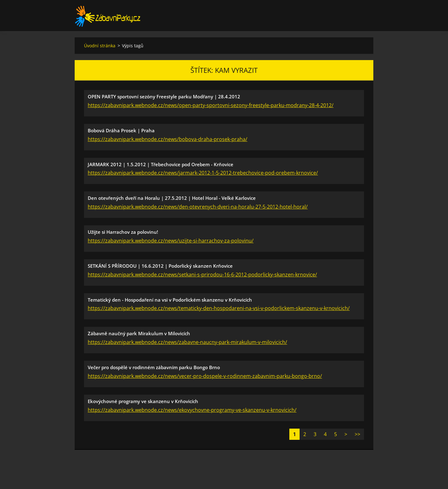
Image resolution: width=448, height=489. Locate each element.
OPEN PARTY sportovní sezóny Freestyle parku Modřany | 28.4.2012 (164, 96)
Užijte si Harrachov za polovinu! (123, 232)
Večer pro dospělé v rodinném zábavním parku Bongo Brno (154, 367)
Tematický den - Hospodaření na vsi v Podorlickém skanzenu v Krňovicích (170, 300)
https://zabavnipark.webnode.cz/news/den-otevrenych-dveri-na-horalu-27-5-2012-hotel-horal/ (198, 207)
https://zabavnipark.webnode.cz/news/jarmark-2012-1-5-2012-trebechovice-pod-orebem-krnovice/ (203, 173)
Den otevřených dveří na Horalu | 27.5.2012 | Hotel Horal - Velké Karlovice (172, 198)
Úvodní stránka (100, 46)
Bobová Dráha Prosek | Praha (121, 130)
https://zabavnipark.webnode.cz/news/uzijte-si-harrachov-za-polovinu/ (171, 241)
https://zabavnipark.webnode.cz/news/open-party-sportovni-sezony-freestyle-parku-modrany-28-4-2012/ (211, 105)
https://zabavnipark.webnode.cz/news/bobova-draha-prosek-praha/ (168, 139)
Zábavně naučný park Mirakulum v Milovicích (139, 333)
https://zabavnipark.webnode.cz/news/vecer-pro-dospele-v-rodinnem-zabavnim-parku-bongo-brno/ (205, 376)
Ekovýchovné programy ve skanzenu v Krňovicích (143, 401)
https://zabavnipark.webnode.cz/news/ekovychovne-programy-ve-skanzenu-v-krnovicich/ (192, 410)
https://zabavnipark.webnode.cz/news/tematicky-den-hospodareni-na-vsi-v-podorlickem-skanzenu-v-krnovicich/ (219, 308)
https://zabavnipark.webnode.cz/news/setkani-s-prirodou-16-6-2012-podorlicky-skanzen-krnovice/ (202, 275)
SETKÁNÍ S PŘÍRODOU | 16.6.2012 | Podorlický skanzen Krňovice (160, 266)
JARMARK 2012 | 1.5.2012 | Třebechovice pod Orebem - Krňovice (161, 164)
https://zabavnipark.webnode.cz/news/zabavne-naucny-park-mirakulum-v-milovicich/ (187, 342)
